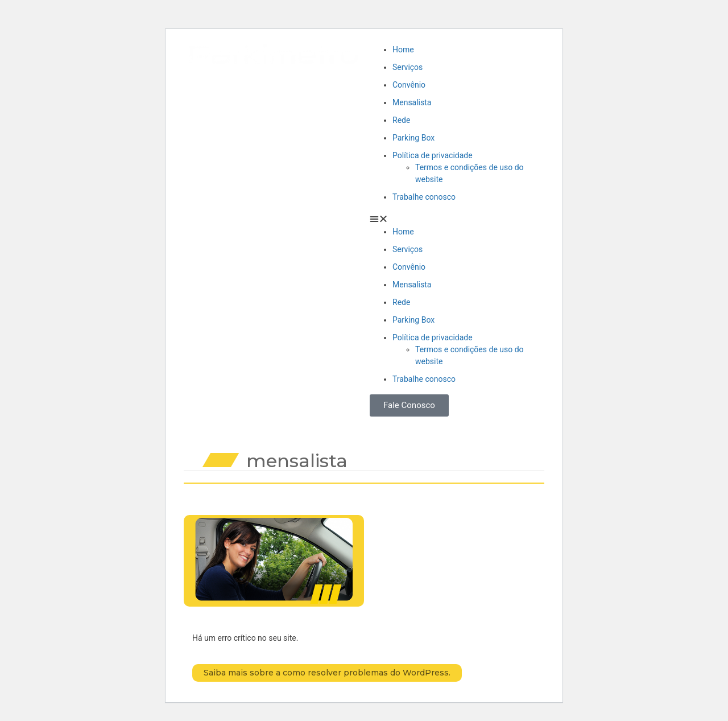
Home (403, 50)
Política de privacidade (433, 155)
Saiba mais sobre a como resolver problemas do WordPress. (327, 673)
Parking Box (413, 138)
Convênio (409, 85)
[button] (454, 219)
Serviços (408, 67)
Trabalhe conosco (424, 197)
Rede (401, 120)
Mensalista (412, 102)
